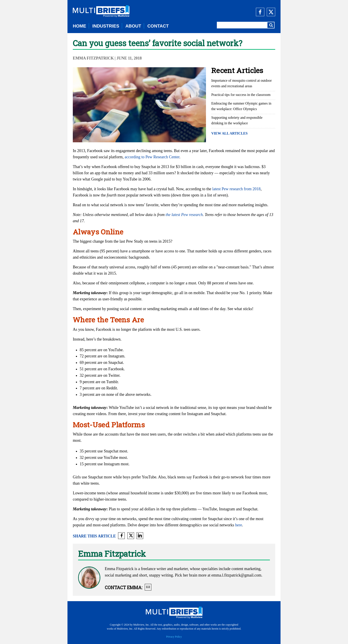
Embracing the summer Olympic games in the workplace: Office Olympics (241, 106)
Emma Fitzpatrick (93, 58)
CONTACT (158, 26)
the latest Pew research (184, 215)
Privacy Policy (174, 637)
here (238, 525)
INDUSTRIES (106, 26)
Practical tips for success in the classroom (241, 95)
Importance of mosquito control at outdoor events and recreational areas (241, 83)
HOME (79, 26)
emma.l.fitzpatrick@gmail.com (236, 575)
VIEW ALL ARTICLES (229, 133)
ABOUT (133, 26)
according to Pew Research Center (152, 157)
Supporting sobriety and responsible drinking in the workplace (237, 120)
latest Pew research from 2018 (236, 189)
